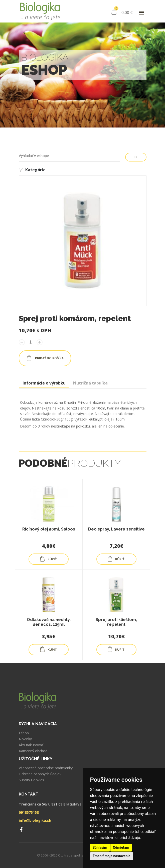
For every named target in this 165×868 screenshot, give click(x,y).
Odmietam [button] (121, 847)
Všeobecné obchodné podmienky (46, 768)
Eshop (24, 733)
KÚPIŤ (48, 559)
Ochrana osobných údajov (40, 774)
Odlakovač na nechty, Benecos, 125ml (49, 622)
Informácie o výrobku (44, 383)
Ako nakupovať (31, 745)
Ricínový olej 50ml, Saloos (49, 529)
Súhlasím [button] (100, 847)
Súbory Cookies (31, 780)
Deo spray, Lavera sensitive (116, 529)
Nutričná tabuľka (90, 383)
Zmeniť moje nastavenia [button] (112, 856)
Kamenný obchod (33, 751)
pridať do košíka (45, 358)
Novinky (25, 739)
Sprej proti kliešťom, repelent (116, 622)
